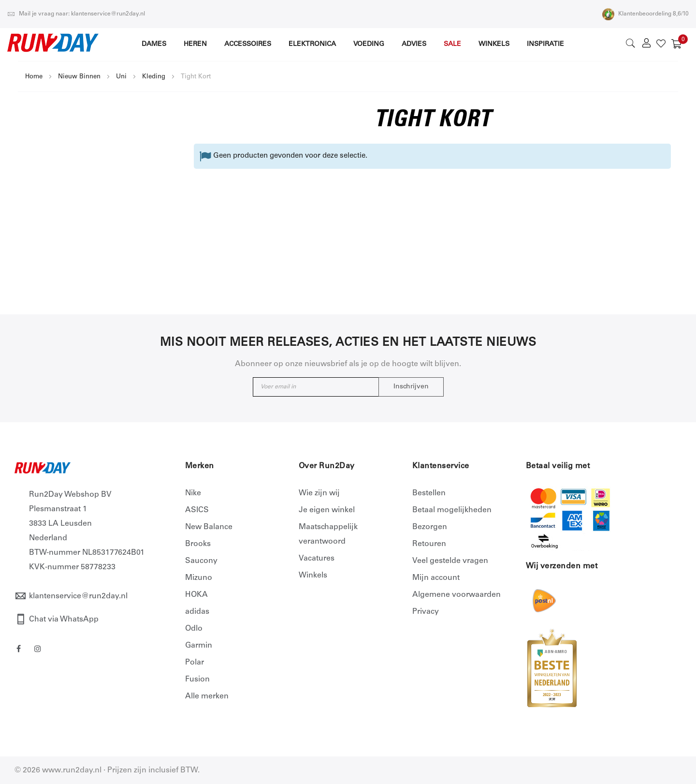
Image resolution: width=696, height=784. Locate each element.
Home (34, 77)
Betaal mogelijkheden (452, 510)
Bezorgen (430, 527)
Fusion (197, 680)
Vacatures (317, 559)
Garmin (199, 646)
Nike (193, 493)
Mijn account (436, 578)
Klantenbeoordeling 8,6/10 (645, 14)
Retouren (429, 544)
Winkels (313, 576)
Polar (195, 663)
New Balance (209, 527)
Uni (121, 77)
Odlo (194, 629)
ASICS (197, 510)
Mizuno (199, 578)
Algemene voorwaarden (457, 595)
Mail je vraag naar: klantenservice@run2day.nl (76, 14)
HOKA (196, 595)
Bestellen (429, 493)
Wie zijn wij (319, 493)
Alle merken (207, 696)
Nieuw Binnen (79, 77)
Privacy (426, 612)
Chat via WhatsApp (64, 620)
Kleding (154, 77)
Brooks (198, 544)
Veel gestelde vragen (450, 561)
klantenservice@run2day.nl (78, 596)
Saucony (201, 561)
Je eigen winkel (327, 510)
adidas (197, 612)
